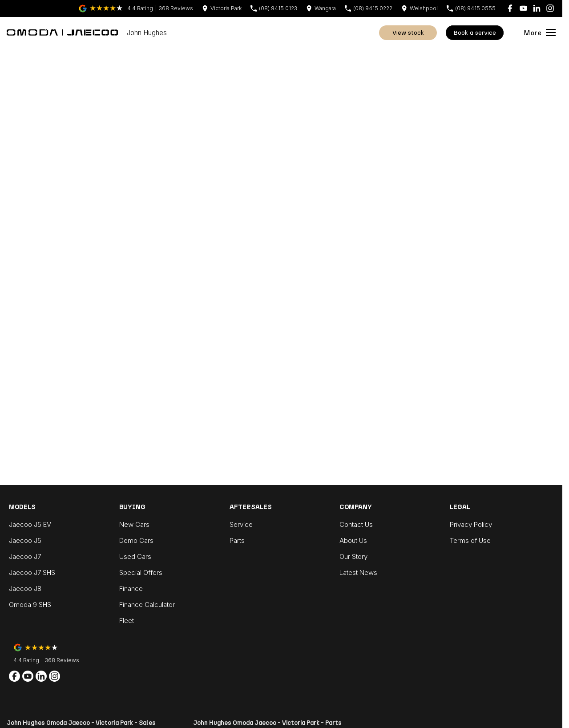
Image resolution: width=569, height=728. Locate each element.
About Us (353, 540)
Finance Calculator (147, 605)
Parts (237, 540)
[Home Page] (62, 32)
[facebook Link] (510, 8)
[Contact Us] (222, 8)
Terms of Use (470, 540)
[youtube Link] (523, 8)
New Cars (134, 524)
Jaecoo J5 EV (30, 524)
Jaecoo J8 (25, 588)
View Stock (408, 33)
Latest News (358, 572)
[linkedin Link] (537, 8)
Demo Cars (136, 540)
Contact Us (356, 524)
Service (241, 524)
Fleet (127, 621)
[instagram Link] (550, 8)
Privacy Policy (471, 524)
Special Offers (141, 572)
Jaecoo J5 (25, 540)
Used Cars (135, 556)
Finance (131, 588)
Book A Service (475, 33)
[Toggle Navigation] (540, 32)
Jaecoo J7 (25, 556)
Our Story (353, 556)
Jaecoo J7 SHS (32, 572)
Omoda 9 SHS (30, 605)
